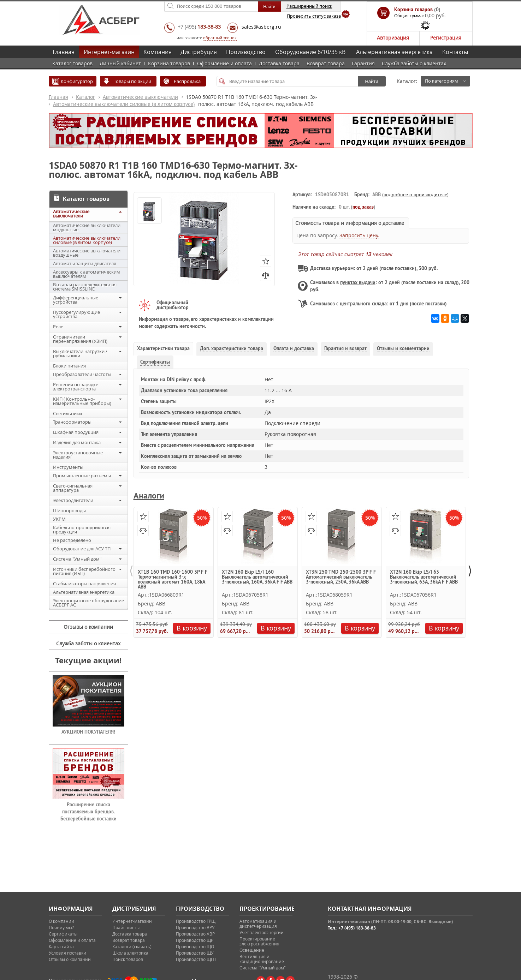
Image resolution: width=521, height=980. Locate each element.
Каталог (85, 97)
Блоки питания (69, 366)
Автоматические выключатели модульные (87, 227)
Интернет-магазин (109, 52)
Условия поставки (67, 953)
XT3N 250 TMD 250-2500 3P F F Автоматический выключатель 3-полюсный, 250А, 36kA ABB (341, 577)
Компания (158, 52)
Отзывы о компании (88, 627)
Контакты (455, 52)
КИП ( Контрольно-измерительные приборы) (82, 401)
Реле (58, 327)
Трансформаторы (72, 422)
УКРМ (59, 519)
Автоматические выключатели (140, 97)
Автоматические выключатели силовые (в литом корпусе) (124, 104)
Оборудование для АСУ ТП (82, 549)
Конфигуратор (77, 81)
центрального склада (363, 304)
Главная (64, 52)
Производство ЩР (195, 940)
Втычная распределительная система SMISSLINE (85, 287)
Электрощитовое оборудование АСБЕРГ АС (88, 603)
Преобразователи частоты (82, 374)
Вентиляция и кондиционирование (262, 959)
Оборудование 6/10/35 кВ (310, 52)
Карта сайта (61, 946)
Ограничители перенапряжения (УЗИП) (80, 339)
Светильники (67, 413)
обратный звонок (220, 38)
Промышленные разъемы (82, 476)
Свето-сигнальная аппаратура (73, 488)
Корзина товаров (169, 63)
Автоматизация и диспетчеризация (258, 924)
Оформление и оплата (224, 63)
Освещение (252, 950)
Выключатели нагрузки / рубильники (80, 353)
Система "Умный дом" (77, 559)
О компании (61, 921)
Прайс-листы (126, 927)
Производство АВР (195, 934)
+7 (199, 27)
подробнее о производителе (415, 195)
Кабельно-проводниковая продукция (82, 530)
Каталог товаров (72, 63)
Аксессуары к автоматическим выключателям (87, 274)
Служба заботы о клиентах (414, 63)
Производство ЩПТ (196, 959)
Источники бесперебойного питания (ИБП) (84, 571)
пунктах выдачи (358, 282)
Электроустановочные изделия (78, 455)
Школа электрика (130, 953)
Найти (371, 81)
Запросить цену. (359, 235)
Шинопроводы (69, 510)
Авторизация (393, 38)
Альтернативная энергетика (394, 52)
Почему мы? (61, 927)
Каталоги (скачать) (132, 946)
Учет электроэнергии (262, 932)
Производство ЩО (195, 946)
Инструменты (68, 467)
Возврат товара (326, 63)
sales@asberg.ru (261, 27)
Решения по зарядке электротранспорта (76, 387)
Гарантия (363, 63)
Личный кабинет (120, 63)
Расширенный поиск (309, 6)
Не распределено (72, 540)
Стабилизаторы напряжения (84, 584)
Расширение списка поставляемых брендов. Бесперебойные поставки (88, 812)
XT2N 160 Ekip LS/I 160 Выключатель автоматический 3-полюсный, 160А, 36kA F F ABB (257, 577)
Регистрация (446, 38)
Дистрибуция (199, 52)
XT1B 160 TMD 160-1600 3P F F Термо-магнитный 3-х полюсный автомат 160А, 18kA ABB (173, 579)
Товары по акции (132, 81)
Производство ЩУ (195, 953)
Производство (246, 52)
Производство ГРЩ (196, 921)
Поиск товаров (128, 959)
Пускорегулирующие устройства (76, 314)
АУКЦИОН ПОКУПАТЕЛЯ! (88, 732)
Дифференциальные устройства (76, 300)
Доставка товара (279, 63)
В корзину (192, 628)
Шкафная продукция (76, 432)
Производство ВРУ (195, 927)
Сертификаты (63, 934)
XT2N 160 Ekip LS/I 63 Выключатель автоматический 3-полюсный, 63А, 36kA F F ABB (424, 577)
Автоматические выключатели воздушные (87, 253)
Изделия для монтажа (77, 442)
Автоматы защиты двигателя (85, 263)
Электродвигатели (73, 500)
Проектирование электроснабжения (259, 941)
